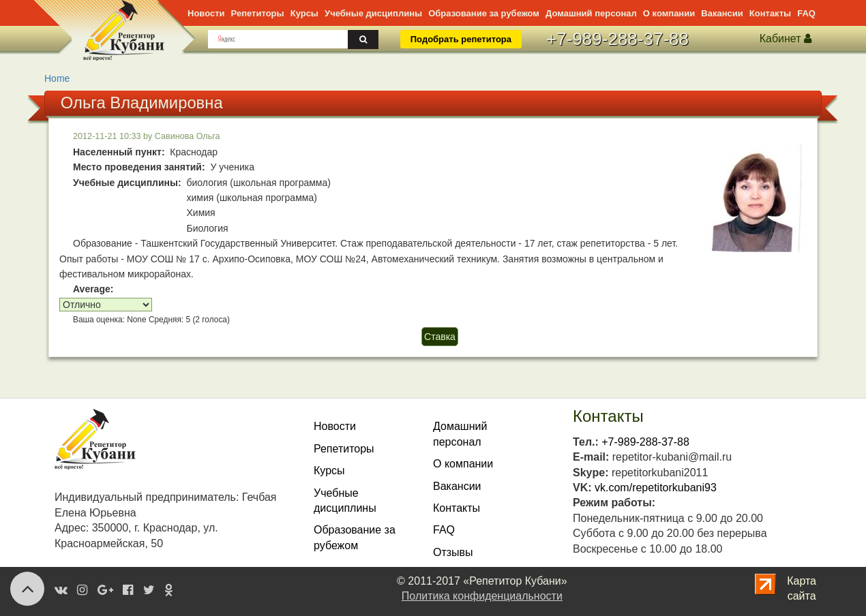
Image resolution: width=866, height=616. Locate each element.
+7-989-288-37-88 (617, 39)
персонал (591, 13)
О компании (669, 13)
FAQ (806, 13)
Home (57, 78)
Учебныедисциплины (345, 500)
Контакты (770, 13)
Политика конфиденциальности (482, 596)
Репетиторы (258, 13)
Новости (206, 13)
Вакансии (722, 13)
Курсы (304, 13)
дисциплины (373, 13)
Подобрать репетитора (461, 39)
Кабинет (786, 38)
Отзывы (453, 552)
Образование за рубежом (484, 13)
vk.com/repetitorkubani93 (656, 488)
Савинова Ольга (188, 136)
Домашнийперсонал (460, 434)
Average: (93, 289)
